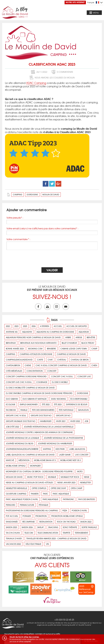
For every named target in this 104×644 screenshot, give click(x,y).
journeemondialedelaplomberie (22, 449)
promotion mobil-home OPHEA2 (67, 516)
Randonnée (12, 522)
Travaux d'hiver (14, 538)
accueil (58, 326)
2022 (8, 326)
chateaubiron (13, 365)
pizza (65, 510)
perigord (11, 505)
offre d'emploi (39, 488)
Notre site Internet (75, 2)
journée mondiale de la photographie (63, 438)
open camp (76, 488)
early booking (58, 399)
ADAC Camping (36, 83)
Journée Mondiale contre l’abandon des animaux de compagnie (39, 432)
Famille (24, 410)
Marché (10, 460)
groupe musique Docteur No (21, 421)
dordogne (32, 194)
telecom (29, 533)
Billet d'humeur (69, 343)
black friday (88, 343)
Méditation (24, 460)
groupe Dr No (63, 415)
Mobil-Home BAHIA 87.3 (45, 460)
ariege (79, 337)
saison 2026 (27, 527)
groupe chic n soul (16, 415)
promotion (41, 516)
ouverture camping (16, 494)
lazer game (65, 455)
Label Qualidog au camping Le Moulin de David (30, 455)
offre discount (58, 488)
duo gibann (12, 399)
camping (17, 194)
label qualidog (77, 449)
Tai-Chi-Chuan (13, 533)
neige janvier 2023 (66, 482)
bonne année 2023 (15, 349)
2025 (25, 326)
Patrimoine (68, 499)
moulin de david (51, 194)
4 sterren (45, 326)
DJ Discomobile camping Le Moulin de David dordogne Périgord (39, 393)
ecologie (11, 404)
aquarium (84, 332)
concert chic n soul (62, 376)
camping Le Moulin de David (71, 354)
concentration (35, 371)
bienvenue (11, 343)
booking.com (35, 349)
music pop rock (35, 477)
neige (87, 477)
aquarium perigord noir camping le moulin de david (33, 337)
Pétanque (43, 505)
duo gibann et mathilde (35, 399)
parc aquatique (61, 494)
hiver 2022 (75, 421)
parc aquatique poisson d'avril (22, 499)
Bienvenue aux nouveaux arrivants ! (39, 343)
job (86, 421)
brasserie (51, 349)
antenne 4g (12, 332)
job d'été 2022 (12, 427)
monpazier (35, 466)
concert (52, 371)
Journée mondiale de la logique (22, 438)
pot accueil (12, 516)
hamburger (46, 421)
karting (47, 449)
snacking (53, 527)
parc (46, 494)
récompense (28, 522)
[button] (4, 638)
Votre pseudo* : (15, 218)
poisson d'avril (79, 510)
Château (62, 360)
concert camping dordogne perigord (26, 376)
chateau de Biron (80, 360)
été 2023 (58, 404)
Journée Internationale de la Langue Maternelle (49, 427)
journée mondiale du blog (20, 443)
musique (52, 477)
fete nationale (66, 410)
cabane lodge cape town (74, 349)
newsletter (85, 482)
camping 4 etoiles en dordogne (36, 354)
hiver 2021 (61, 421)
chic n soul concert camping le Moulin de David (61, 365)
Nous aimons (42, 78)
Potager (27, 516)
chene (28, 365)
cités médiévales (14, 371)
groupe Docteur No (41, 415)
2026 (34, 326)
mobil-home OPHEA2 (16, 466)
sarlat (40, 527)
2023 (16, 326)
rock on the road (66, 522)
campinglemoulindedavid (19, 360)
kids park (60, 449)
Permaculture (27, 505)
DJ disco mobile (60, 382)
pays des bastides (87, 499)
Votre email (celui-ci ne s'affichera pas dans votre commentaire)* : (42, 228)
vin (47, 544)
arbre (68, 337)
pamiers (35, 494)
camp (94, 349)
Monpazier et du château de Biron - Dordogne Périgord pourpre (39, 471)
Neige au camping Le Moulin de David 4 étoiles (29, 482)
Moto (80, 471)
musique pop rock (70, 477)
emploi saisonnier (29, 404)
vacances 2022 (13, 544)
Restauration (46, 522)
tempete (66, 533)
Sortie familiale (89, 527)
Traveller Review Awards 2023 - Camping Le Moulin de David (56, 538)
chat (50, 360)
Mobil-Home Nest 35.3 (70, 460)
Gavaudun (83, 410)
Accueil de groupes (77, 326)
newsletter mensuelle (16, 488)
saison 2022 (86, 522)
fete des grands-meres (43, 410)
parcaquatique (50, 499)
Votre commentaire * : (18, 239)
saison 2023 (11, 527)
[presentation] (52, 259)
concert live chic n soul (19, 382)
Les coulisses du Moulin (62, 78)
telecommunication (48, 533)
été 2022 (46, 404)
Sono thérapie (70, 527)
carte (40, 360)
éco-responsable (79, 399)
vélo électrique (33, 544)
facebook (11, 410)
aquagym (27, 332)
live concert (82, 455)
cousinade (42, 382)
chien (94, 365)
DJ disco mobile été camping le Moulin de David (30, 388)
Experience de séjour (77, 404)
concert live (84, 376)
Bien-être (91, 337)
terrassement (81, 533)
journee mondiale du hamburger (55, 443)
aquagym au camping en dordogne (55, 332)
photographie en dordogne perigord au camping (32, 510)
